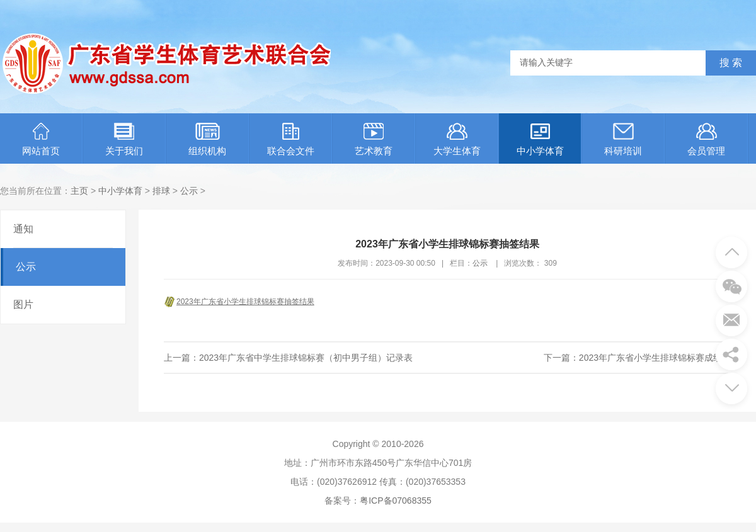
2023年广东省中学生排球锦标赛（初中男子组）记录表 (306, 358)
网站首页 (41, 139)
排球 (161, 191)
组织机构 (207, 139)
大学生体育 (457, 139)
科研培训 (623, 139)
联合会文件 (291, 139)
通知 (23, 229)
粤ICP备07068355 (396, 501)
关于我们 (124, 139)
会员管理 (706, 139)
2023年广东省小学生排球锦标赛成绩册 (655, 358)
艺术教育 (374, 139)
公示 (189, 191)
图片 (23, 304)
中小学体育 (540, 139)
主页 (79, 191)
